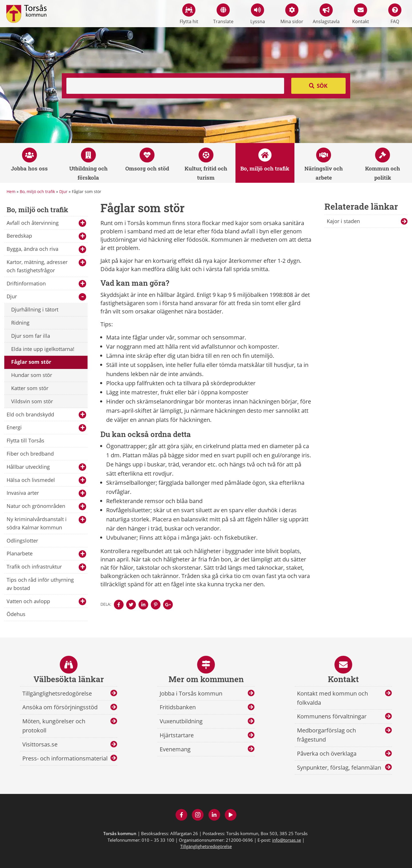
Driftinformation (46, 284)
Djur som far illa (31, 336)
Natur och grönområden (46, 506)
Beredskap (46, 236)
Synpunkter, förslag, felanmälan (339, 767)
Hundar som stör (32, 375)
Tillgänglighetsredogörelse (57, 693)
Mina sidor (292, 14)
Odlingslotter (22, 541)
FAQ (395, 14)
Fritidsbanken (178, 707)
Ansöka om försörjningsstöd (60, 707)
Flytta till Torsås (25, 440)
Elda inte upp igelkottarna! (43, 349)
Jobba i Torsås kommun (191, 693)
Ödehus (16, 614)
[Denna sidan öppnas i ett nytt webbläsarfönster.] (119, 605)
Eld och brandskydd (46, 415)
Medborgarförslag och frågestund (326, 735)
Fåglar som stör (31, 362)
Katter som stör (30, 388)
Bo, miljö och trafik (37, 191)
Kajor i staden (343, 221)
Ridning (20, 323)
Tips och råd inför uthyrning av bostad (40, 584)
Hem (11, 191)
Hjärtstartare (177, 735)
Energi (46, 428)
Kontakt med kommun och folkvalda (332, 698)
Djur (63, 191)
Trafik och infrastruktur (46, 567)
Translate (223, 14)
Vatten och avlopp (46, 602)
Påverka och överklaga (327, 753)
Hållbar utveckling (46, 467)
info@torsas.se (287, 840)
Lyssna (258, 14)
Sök (322, 86)
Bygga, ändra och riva (46, 249)
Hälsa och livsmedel (46, 480)
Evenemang (175, 749)
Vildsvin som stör (32, 401)
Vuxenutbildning (181, 721)
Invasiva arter (46, 493)
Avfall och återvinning (46, 223)
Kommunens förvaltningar (332, 716)
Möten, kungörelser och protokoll (54, 726)
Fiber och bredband (30, 454)
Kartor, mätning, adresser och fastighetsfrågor (46, 266)
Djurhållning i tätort (35, 309)
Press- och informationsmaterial (65, 758)
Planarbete (46, 554)
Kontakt (361, 14)
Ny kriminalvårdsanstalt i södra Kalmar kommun (46, 523)
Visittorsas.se (40, 744)
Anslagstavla (326, 14)
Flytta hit (189, 14)
